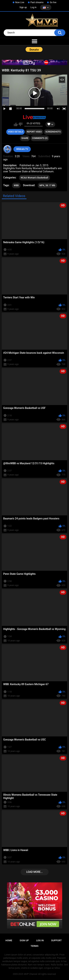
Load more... (34, 872)
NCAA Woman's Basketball (34, 178)
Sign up (23, 7)
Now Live (20, 2)
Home (9, 940)
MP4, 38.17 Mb (47, 185)
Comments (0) (40, 138)
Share (25, 138)
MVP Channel (31, 974)
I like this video (16, 124)
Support (56, 940)
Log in (34, 7)
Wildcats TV (22, 149)
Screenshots (53, 132)
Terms (34, 946)
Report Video (34, 132)
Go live (53, 2)
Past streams (37, 2)
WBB (16, 185)
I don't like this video (21, 124)
